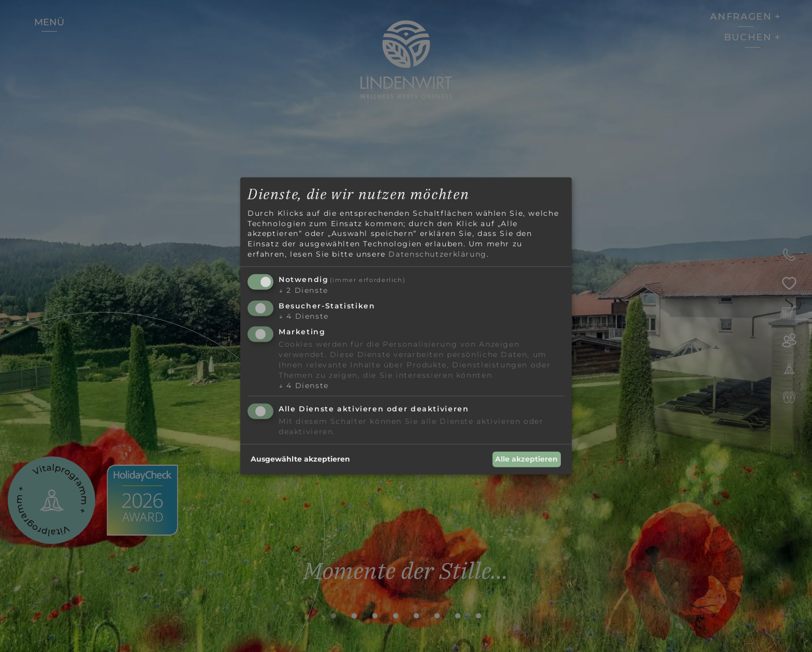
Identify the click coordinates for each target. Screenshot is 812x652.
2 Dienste (303, 290)
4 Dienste (304, 316)
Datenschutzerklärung (437, 254)
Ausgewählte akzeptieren (300, 459)
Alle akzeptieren (526, 459)
